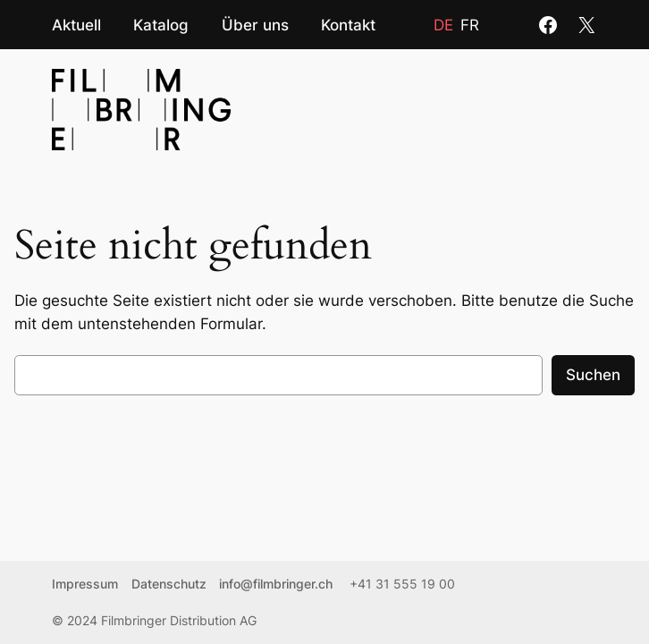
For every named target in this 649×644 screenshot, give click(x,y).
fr (470, 25)
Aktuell (76, 25)
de (443, 25)
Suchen (593, 375)
